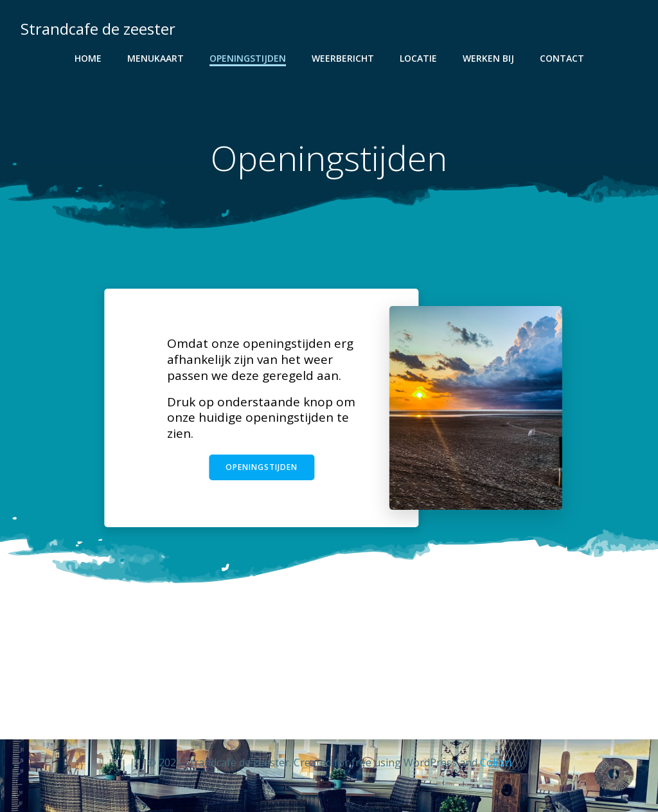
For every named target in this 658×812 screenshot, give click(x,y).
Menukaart (156, 58)
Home (88, 58)
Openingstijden (248, 58)
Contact (562, 58)
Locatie (418, 58)
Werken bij (488, 58)
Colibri (496, 762)
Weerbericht (343, 58)
